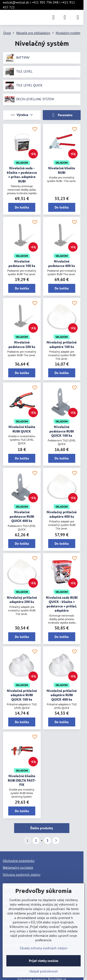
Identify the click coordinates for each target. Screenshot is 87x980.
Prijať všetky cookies (44, 961)
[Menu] (78, 17)
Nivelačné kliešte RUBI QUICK (22, 429)
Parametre (62, 115)
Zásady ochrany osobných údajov (44, 948)
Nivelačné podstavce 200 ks (22, 344)
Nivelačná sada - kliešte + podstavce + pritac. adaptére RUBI (22, 174)
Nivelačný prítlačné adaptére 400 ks (62, 514)
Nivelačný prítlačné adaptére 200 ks (22, 600)
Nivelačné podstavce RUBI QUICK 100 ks (62, 431)
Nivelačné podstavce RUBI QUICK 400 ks (22, 516)
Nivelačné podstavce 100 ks (22, 263)
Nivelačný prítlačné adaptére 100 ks (62, 344)
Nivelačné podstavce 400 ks (62, 263)
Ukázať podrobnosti (44, 971)
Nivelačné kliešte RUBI (62, 170)
